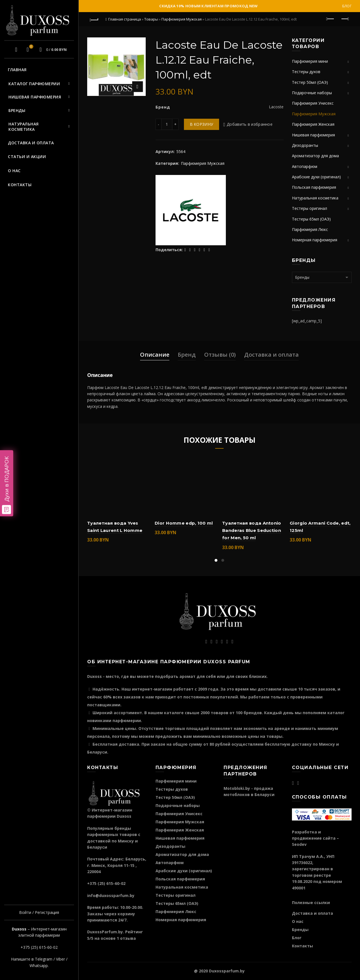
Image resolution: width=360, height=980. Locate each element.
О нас (14, 171)
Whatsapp (39, 966)
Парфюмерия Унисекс (313, 103)
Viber (60, 959)
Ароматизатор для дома (315, 156)
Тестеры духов (306, 72)
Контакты (20, 185)
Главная (17, 70)
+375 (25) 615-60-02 (39, 947)
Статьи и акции (27, 157)
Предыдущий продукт (331, 19)
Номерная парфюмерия (315, 240)
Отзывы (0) (220, 355)
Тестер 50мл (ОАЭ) (310, 82)
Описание (155, 355)
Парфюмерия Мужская (182, 19)
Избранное (31, 47)
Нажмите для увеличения (138, 87)
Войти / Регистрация (39, 912)
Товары (151, 19)
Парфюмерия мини (310, 61)
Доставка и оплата (31, 143)
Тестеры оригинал (310, 208)
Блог (347, 6)
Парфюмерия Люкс (310, 229)
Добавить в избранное (250, 124)
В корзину (202, 124)
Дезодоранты (305, 145)
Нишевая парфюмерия (35, 97)
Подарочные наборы (312, 93)
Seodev (299, 844)
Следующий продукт (345, 19)
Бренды (17, 110)
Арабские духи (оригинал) (316, 177)
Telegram (44, 959)
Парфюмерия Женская (313, 124)
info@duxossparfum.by (111, 895)
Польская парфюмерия (314, 187)
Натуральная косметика (24, 127)
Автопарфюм (305, 166)
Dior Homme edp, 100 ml (184, 523)
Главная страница (125, 19)
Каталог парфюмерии (34, 84)
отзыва (128, 938)
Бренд (187, 355)
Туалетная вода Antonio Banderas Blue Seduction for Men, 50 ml (252, 531)
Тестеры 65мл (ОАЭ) (311, 219)
